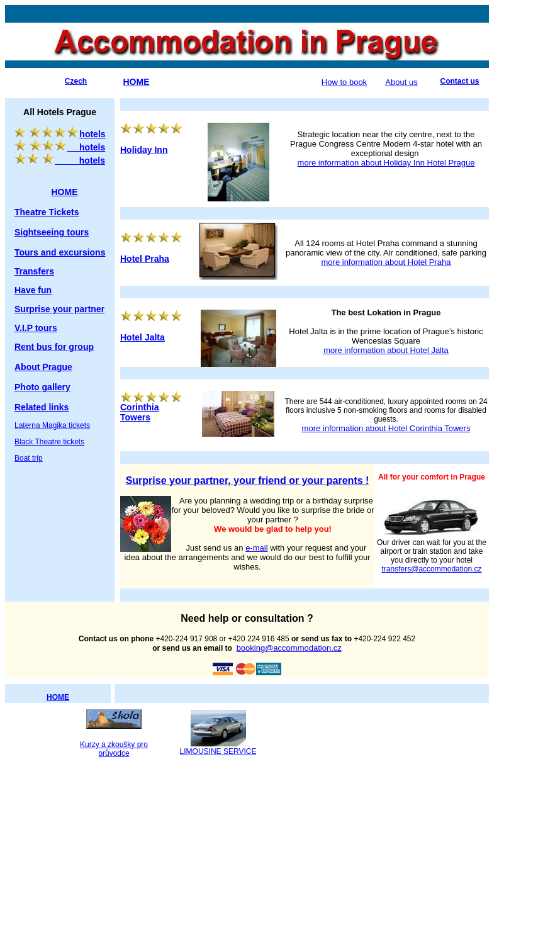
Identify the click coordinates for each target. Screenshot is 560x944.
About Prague (43, 367)
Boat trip (29, 458)
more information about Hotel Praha (386, 262)
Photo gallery (42, 387)
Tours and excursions (60, 252)
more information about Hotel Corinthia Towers (386, 428)
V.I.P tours (36, 328)
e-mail (256, 548)
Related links (42, 407)
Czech (76, 81)
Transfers (34, 271)
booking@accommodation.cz (289, 648)
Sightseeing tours (52, 232)
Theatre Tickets (47, 212)
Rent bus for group (54, 347)
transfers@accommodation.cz (432, 569)
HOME (58, 697)
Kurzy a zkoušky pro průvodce (114, 749)
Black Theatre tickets (49, 442)
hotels (67, 134)
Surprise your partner (59, 309)
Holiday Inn (144, 150)
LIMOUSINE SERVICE (218, 751)
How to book (344, 82)
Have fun (33, 290)
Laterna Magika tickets (52, 425)
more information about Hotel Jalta (386, 350)
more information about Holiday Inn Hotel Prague (386, 163)
